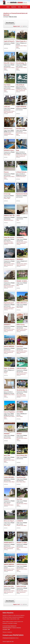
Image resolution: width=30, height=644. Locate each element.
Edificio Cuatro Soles (9, 586)
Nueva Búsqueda (10, 23)
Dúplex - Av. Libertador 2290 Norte (12, 368)
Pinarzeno (6, 172)
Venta (19, 7)
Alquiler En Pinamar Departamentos (12, 41)
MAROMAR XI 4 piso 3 (9, 150)
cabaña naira (7, 107)
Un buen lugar (7, 194)
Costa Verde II (20, 347)
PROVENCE (7, 434)
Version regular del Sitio (8, 641)
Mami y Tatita (7, 456)
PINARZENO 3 (20, 259)
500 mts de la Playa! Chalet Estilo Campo (13, 521)
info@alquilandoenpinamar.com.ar (11, 638)
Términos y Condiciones (7, 632)
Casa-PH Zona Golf (21, 477)
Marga (18, 150)
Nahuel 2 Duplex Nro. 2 (21, 41)
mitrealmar (7, 390)
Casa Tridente (7, 85)
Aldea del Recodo (20, 85)
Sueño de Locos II (8, 128)
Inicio (8, 7)
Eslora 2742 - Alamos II (9, 63)
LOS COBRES (20, 412)
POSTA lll (6, 281)
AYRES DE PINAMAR (22, 368)
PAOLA (18, 216)
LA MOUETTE (20, 521)
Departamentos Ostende (22, 194)
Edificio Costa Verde (21, 586)
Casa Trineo (19, 499)
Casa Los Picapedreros (9, 412)
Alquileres (14, 7)
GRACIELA (19, 434)
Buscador (25, 7)
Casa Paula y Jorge (21, 128)
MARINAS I (7, 499)
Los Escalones (20, 238)
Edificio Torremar (21, 325)
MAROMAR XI (7, 325)
